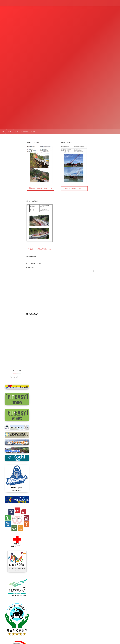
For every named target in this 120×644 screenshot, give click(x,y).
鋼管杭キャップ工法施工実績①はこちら (41, 188)
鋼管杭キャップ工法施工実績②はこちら (75, 188)
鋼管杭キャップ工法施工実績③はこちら (40, 249)
